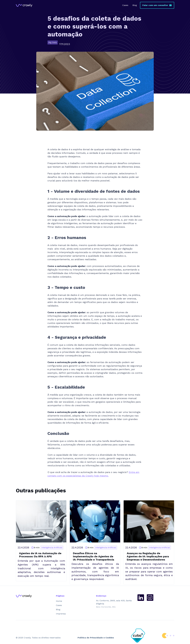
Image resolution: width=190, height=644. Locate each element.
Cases (125, 5)
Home (59, 601)
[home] (24, 5)
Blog (135, 5)
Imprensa (61, 614)
